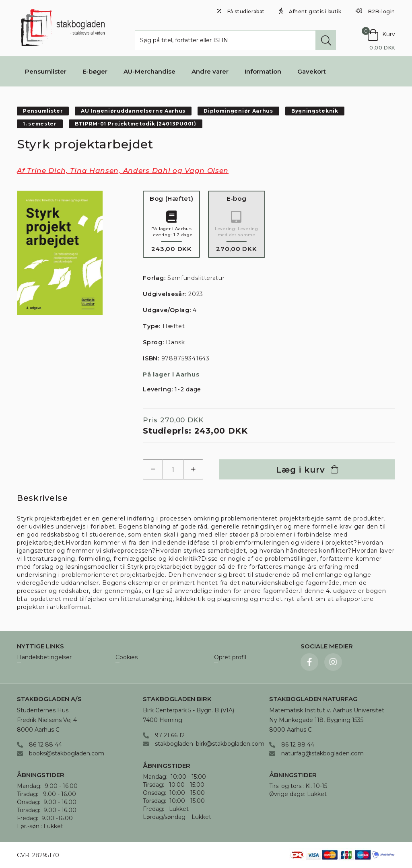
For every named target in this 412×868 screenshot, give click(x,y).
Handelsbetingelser (44, 658)
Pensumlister (46, 71)
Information (263, 71)
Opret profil (230, 658)
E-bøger (95, 71)
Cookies (127, 658)
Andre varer (210, 71)
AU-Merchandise (149, 71)
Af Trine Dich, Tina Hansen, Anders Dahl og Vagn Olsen (123, 171)
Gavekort (312, 71)
